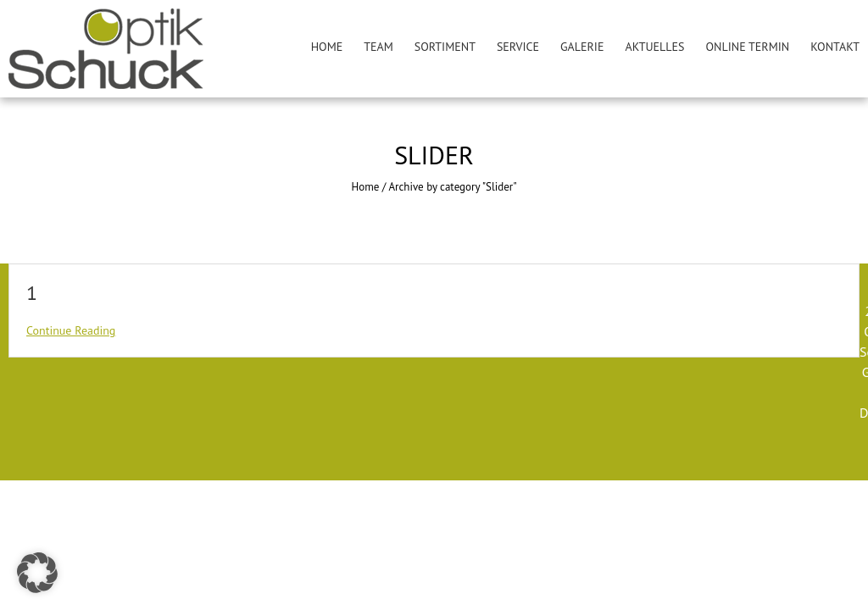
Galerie (582, 47)
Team (378, 47)
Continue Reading (71, 330)
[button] (37, 573)
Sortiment (445, 47)
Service (518, 47)
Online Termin (748, 47)
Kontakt (835, 47)
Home (327, 47)
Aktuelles (654, 47)
